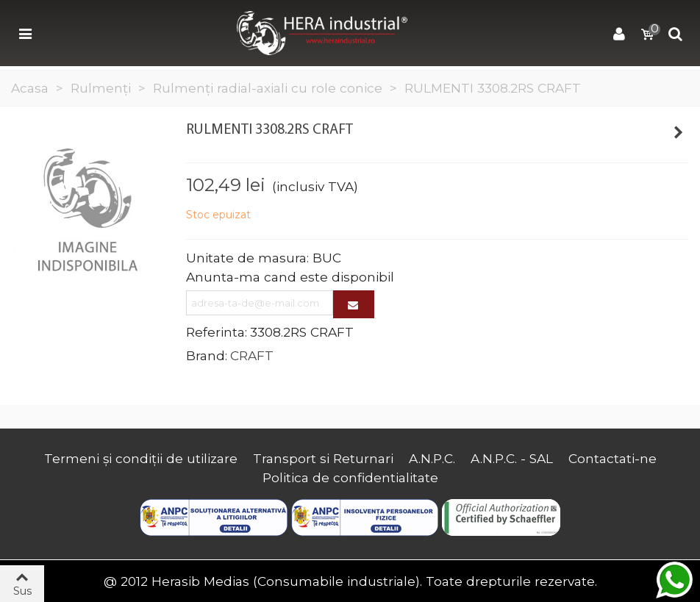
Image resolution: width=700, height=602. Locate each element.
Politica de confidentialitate (350, 477)
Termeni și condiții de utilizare (141, 458)
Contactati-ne (612, 458)
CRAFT (252, 355)
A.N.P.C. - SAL (512, 458)
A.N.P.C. (432, 458)
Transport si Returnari (323, 458)
